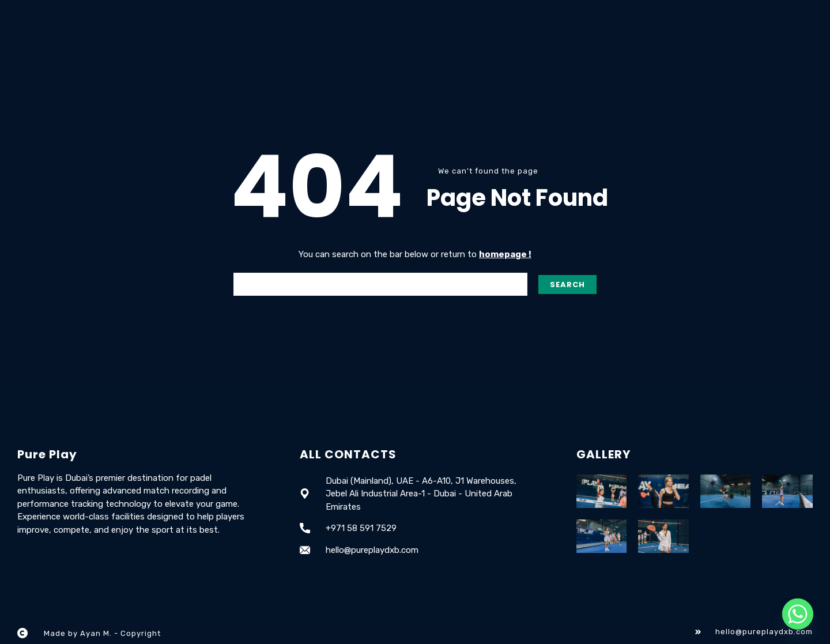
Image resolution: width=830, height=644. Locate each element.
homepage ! (505, 254)
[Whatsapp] (798, 614)
